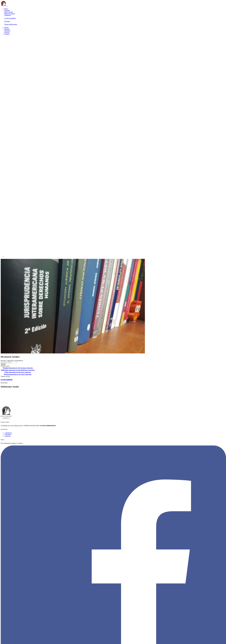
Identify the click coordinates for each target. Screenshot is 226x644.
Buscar (3, 364)
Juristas (6, 27)
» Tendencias (8, 433)
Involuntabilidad (7, 380)
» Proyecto (7, 436)
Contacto (7, 34)
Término (3, 366)
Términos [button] (7, 10)
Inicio (6, 9)
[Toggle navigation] (7, 6)
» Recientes (8, 434)
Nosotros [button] (7, 29)
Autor (8, 366)
